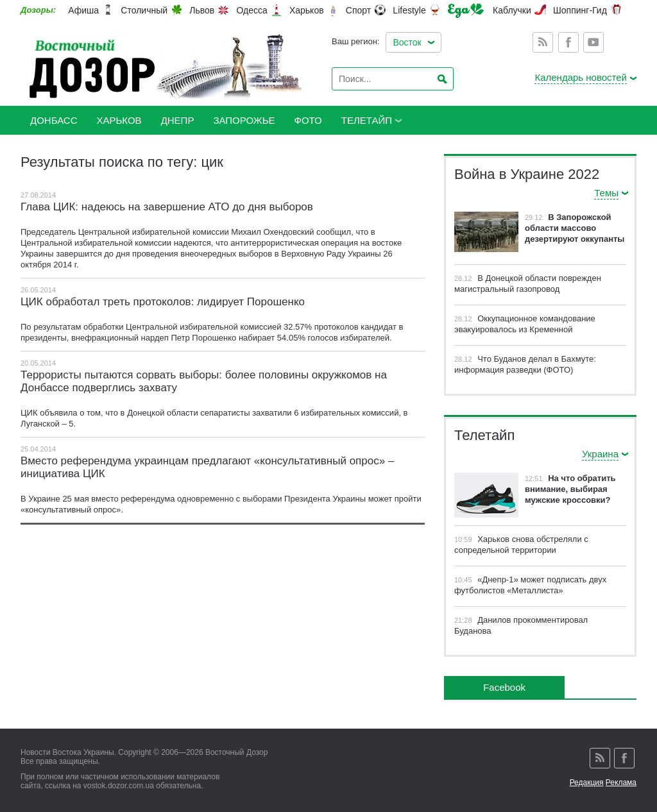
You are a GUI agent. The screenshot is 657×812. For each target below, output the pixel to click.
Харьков (307, 10)
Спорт (358, 10)
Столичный (144, 10)
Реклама (621, 782)
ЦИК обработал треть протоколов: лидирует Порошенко (163, 302)
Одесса (252, 10)
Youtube (593, 42)
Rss (543, 42)
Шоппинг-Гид (580, 10)
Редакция (587, 782)
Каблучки (512, 10)
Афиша (83, 10)
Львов (202, 10)
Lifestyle (409, 10)
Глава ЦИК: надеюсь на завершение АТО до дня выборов (167, 207)
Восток (407, 42)
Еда (466, 11)
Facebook (568, 42)
